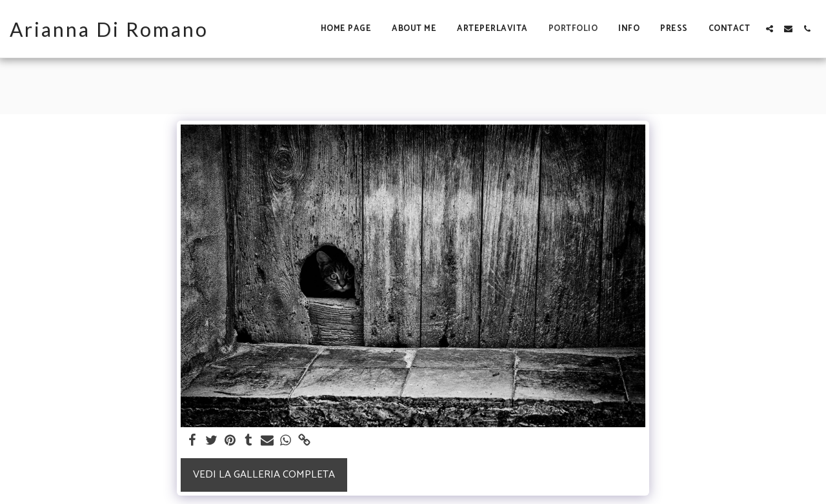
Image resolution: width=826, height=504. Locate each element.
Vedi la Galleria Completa (264, 475)
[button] (770, 29)
